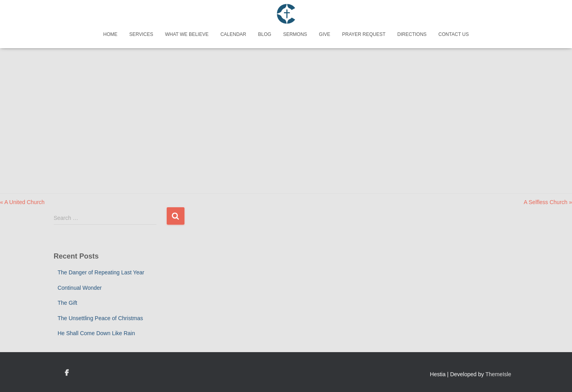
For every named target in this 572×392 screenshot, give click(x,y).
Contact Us (454, 34)
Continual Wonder (80, 288)
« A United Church (22, 202)
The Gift (68, 303)
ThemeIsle (498, 374)
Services (141, 34)
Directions (412, 34)
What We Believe (187, 34)
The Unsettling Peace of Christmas (100, 318)
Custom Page (67, 373)
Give (325, 34)
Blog (264, 34)
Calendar (233, 34)
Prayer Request (364, 34)
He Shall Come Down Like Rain (96, 333)
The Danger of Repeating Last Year (101, 272)
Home (110, 34)
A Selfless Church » (548, 202)
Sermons (295, 34)
